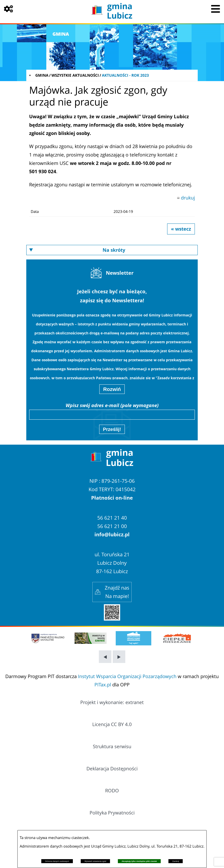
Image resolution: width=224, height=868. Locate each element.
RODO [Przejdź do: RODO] (112, 791)
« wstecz (181, 229)
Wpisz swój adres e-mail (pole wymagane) (112, 405)
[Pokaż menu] (216, 8)
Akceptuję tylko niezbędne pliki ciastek (139, 861)
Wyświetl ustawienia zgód (95, 861)
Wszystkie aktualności (75, 75)
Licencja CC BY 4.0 (112, 724)
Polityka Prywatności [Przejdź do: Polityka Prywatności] (112, 813)
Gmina (42, 75)
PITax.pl (103, 685)
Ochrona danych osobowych (57, 861)
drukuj (188, 198)
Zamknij (176, 861)
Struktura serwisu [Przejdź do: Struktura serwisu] (112, 746)
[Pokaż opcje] (8, 8)
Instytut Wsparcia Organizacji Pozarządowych (127, 676)
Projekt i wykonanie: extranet (112, 702)
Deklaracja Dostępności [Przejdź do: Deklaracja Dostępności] (112, 769)
